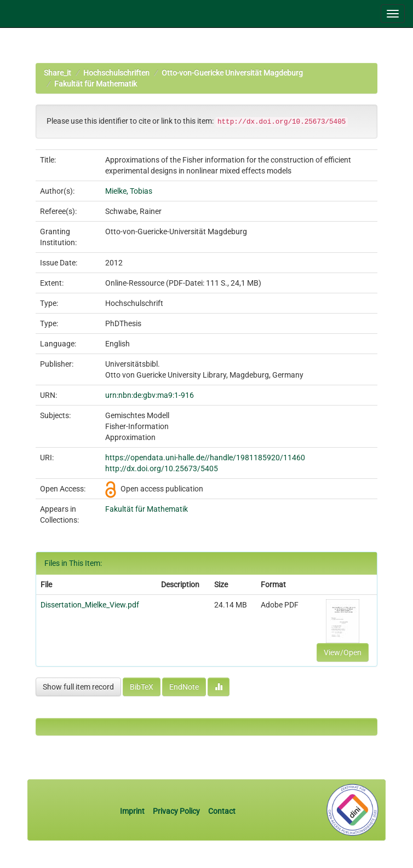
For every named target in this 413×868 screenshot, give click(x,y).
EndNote (184, 687)
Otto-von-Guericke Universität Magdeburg (232, 73)
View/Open (343, 652)
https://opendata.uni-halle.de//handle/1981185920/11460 (205, 458)
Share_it (58, 73)
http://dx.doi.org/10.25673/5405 (162, 468)
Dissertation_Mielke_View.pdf (90, 605)
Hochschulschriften (116, 73)
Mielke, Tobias (129, 191)
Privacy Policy (176, 811)
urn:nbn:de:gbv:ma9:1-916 (150, 395)
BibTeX (142, 687)
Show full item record (78, 687)
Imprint (133, 811)
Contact (222, 811)
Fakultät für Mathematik (96, 84)
